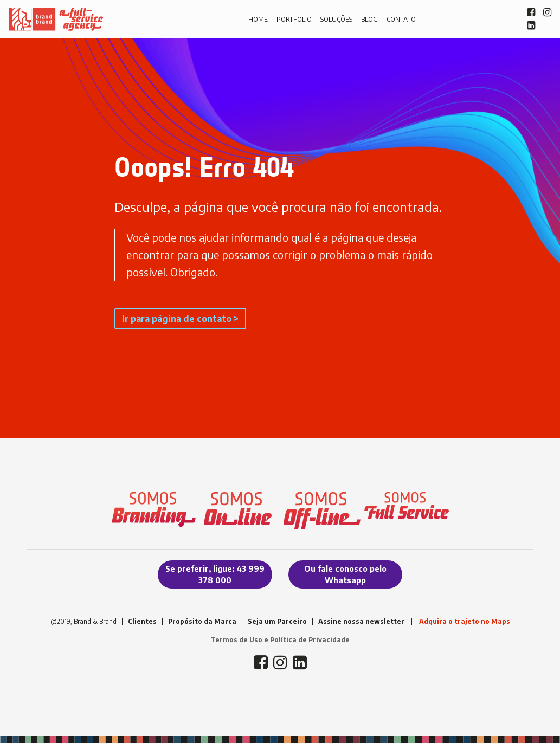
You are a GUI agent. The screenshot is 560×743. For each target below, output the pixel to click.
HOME (258, 19)
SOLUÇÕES (336, 19)
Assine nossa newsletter (361, 621)
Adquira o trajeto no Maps (465, 621)
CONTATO (401, 19)
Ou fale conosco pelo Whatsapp (345, 574)
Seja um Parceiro (277, 621)
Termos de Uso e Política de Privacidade (280, 640)
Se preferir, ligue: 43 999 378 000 (215, 574)
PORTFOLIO (294, 19)
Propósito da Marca (202, 621)
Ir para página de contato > (180, 319)
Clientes (142, 621)
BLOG (369, 19)
